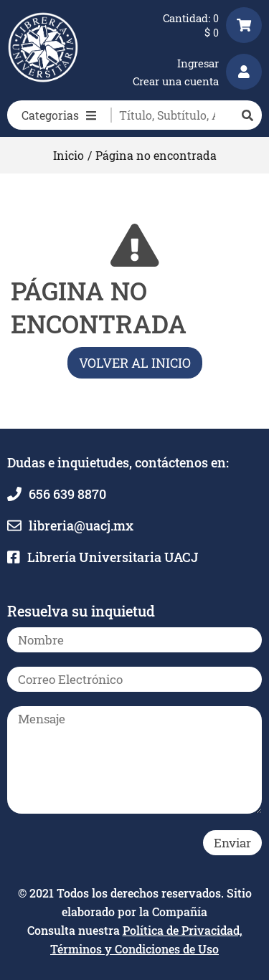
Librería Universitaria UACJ (113, 557)
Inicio (69, 155)
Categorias (59, 115)
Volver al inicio (135, 363)
